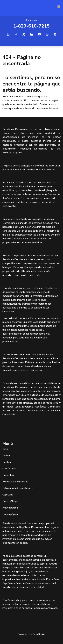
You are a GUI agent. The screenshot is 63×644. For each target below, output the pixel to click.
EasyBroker (39, 634)
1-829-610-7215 (32, 26)
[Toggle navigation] (59, 7)
